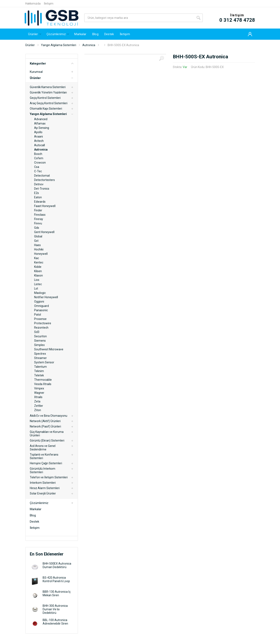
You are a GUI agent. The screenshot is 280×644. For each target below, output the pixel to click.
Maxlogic (40, 293)
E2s (37, 193)
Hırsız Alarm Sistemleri (45, 488)
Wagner (39, 393)
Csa (37, 167)
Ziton (38, 410)
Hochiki (39, 249)
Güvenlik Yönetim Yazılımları (48, 92)
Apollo (38, 132)
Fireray (39, 219)
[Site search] (139, 18)
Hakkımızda (33, 4)
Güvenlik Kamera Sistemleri (48, 87)
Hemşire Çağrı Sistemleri (46, 463)
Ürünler (30, 45)
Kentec (39, 262)
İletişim (49, 4)
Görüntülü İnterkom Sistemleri (43, 470)
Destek (34, 522)
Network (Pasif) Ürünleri (45, 426)
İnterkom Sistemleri (43, 483)
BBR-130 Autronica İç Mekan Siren (57, 593)
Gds (37, 228)
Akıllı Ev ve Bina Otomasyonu (49, 416)
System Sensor (44, 362)
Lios (37, 280)
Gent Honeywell (44, 232)
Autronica (89, 45)
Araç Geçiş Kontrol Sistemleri (49, 103)
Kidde (38, 267)
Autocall (40, 145)
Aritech (39, 141)
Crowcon (40, 163)
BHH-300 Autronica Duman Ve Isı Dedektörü (55, 609)
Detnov (39, 184)
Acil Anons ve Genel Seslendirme (43, 448)
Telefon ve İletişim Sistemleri (49, 477)
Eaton (38, 197)
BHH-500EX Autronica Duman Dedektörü (57, 565)
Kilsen (38, 271)
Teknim (39, 371)
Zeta (37, 401)
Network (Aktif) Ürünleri (45, 421)
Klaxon (38, 275)
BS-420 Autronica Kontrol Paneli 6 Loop (56, 579)
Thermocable (43, 380)
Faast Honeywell (45, 206)
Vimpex (39, 388)
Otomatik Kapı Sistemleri (46, 109)
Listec (38, 284)
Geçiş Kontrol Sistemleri (45, 98)
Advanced (41, 119)
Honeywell (41, 254)
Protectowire (43, 323)
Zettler (39, 406)
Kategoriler (52, 63)
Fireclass (40, 215)
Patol (38, 315)
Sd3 (37, 332)
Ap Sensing (42, 128)
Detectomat (42, 176)
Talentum (40, 367)
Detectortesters (44, 180)
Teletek (39, 375)
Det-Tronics (42, 189)
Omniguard (41, 306)
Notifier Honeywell (46, 297)
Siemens (40, 341)
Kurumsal (36, 72)
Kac (37, 258)
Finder (38, 210)
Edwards (40, 202)
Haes (37, 245)
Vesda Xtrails (43, 384)
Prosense (40, 319)
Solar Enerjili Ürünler (43, 493)
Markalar (36, 509)
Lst (36, 288)
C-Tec (38, 171)
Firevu (38, 223)
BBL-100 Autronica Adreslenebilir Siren (55, 622)
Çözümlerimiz (39, 503)
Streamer (40, 358)
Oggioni (39, 302)
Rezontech (41, 328)
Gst (36, 241)
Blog (33, 515)
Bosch (38, 154)
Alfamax (40, 123)
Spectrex (40, 354)
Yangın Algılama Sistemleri (59, 45)
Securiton (40, 336)
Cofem (39, 158)
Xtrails (38, 397)
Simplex (39, 345)
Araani (38, 136)
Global (38, 236)
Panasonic (41, 310)
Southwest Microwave (49, 349)
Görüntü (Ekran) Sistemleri (47, 441)
